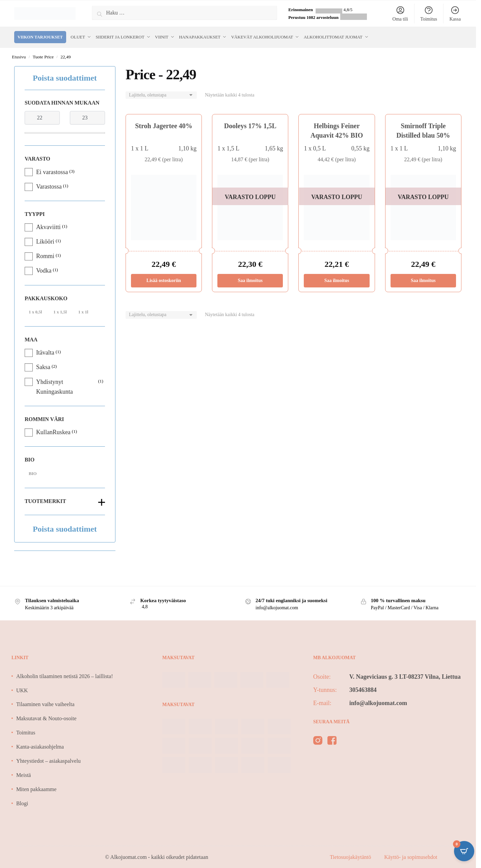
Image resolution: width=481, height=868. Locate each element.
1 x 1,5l (60, 311)
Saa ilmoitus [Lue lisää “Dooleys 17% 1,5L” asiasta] (250, 279)
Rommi (45, 255)
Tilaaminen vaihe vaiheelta (45, 703)
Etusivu (19, 56)
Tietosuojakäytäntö (351, 856)
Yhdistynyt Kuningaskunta (55, 386)
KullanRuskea (53, 431)
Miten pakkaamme (36, 788)
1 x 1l (83, 311)
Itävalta (45, 352)
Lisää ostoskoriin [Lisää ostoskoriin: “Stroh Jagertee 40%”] (164, 279)
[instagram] (318, 741)
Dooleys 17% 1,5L (250, 125)
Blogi (22, 802)
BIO (33, 472)
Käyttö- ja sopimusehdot (411, 856)
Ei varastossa (52, 171)
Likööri (45, 241)
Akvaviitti (48, 226)
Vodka (44, 270)
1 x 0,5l (35, 311)
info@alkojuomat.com (378, 702)
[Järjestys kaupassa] (161, 94)
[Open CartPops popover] (464, 851)
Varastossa (49, 186)
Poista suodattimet (65, 77)
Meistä (24, 774)
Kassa (455, 13)
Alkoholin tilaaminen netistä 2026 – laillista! (65, 675)
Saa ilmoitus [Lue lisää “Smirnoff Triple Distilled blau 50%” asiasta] (423, 279)
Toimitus (429, 13)
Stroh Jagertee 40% (164, 125)
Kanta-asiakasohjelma (40, 746)
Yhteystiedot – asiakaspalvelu (48, 760)
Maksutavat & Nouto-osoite (46, 717)
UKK (22, 689)
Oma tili (400, 13)
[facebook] (332, 741)
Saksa (43, 366)
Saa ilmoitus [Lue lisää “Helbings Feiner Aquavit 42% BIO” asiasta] (337, 279)
